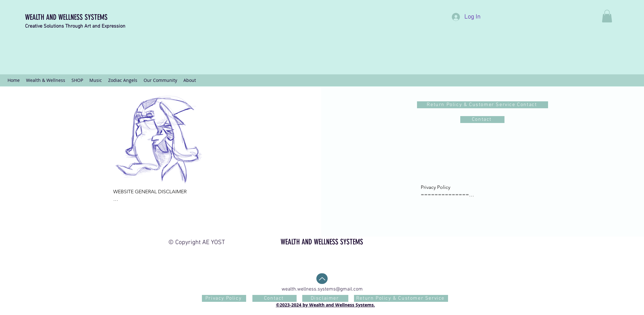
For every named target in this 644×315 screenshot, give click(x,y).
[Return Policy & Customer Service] (401, 298)
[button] (607, 16)
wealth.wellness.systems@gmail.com (322, 289)
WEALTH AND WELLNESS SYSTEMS (66, 17)
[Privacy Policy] (224, 298)
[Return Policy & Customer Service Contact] (483, 105)
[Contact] (482, 120)
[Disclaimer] (325, 298)
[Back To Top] (322, 279)
